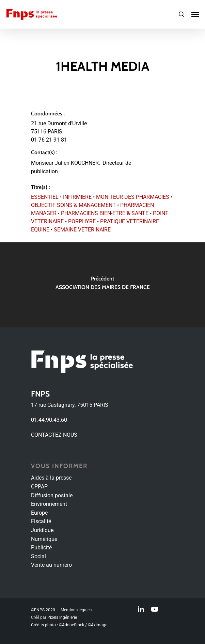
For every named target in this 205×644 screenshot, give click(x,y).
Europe (39, 513)
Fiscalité (41, 521)
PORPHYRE (82, 221)
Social (38, 556)
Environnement (49, 504)
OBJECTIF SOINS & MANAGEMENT (73, 205)
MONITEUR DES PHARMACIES (133, 197)
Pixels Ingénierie (62, 617)
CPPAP (39, 487)
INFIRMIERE (77, 197)
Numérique (44, 539)
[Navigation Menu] (195, 14)
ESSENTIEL (45, 197)
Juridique (42, 530)
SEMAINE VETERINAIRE (82, 230)
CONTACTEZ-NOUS (54, 435)
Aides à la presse (51, 478)
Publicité (41, 548)
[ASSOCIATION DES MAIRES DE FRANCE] (102, 285)
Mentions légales (76, 610)
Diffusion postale (52, 495)
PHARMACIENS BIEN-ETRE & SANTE (105, 213)
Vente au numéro (51, 565)
